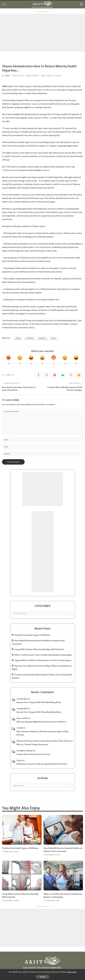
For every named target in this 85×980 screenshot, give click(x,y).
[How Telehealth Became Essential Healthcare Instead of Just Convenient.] (63, 830)
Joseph (20, 728)
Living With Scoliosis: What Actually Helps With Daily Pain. (39, 649)
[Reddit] (71, 375)
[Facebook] (39, 375)
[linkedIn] (63, 375)
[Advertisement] (42, 33)
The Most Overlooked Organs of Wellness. (32, 635)
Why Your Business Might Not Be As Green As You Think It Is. (41, 722)
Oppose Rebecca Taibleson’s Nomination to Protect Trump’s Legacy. (43, 660)
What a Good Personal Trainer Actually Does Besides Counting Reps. (43, 655)
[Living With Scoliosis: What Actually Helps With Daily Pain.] (22, 875)
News (43, 76)
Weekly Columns (54, 76)
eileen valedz (22, 718)
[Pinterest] (55, 375)
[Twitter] (47, 375)
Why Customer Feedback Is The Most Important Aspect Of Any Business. (42, 733)
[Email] (79, 375)
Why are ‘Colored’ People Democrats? (32, 744)
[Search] (81, 4)
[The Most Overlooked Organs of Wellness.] (22, 830)
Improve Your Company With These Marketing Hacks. (39, 702)
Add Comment (33, 76)
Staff (7, 76)
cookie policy (71, 972)
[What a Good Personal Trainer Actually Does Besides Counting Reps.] (63, 875)
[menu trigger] (5, 4)
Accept (42, 977)
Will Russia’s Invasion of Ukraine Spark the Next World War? (42, 764)
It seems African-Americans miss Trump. (33, 754)
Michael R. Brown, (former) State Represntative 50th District (43, 741)
